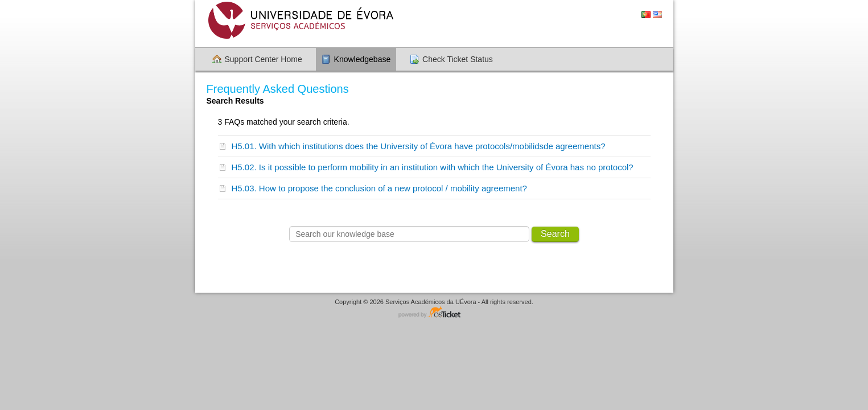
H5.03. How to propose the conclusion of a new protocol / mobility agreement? (379, 188)
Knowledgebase (363, 59)
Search (555, 234)
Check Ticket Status (458, 59)
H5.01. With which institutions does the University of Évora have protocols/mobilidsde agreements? (419, 146)
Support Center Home (264, 59)
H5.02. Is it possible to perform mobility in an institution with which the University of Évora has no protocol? (433, 167)
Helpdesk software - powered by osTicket (434, 313)
